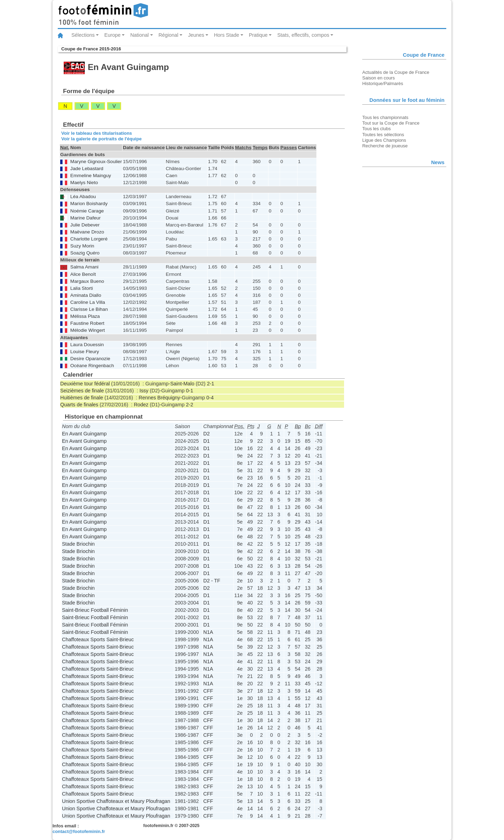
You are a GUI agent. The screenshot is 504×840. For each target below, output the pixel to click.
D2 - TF (212, 581)
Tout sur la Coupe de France (391, 123)
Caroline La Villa (88, 302)
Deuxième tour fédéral (85, 384)
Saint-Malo (182, 384)
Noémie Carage (87, 211)
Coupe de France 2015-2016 (91, 49)
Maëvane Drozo (87, 232)
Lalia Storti (82, 288)
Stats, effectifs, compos (303, 35)
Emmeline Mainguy (91, 176)
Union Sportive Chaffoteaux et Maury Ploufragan (116, 801)
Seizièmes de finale (82, 391)
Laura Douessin (87, 345)
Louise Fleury (85, 352)
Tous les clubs (376, 129)
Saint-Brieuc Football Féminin (95, 610)
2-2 (190, 405)
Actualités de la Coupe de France (396, 72)
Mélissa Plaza (85, 316)
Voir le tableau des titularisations (97, 133)
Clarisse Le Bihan (89, 309)
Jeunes (196, 35)
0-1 (190, 391)
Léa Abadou (83, 197)
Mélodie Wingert (88, 330)
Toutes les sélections (383, 135)
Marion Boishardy (89, 204)
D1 (206, 441)
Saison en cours (379, 78)
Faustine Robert (87, 323)
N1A (208, 632)
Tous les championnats (385, 117)
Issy (144, 391)
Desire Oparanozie (90, 359)
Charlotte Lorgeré (89, 239)
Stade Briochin (78, 544)
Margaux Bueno (87, 281)
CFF (208, 691)
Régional (169, 35)
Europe (112, 35)
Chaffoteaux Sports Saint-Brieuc (98, 639)
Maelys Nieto (84, 183)
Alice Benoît (83, 274)
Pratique (258, 35)
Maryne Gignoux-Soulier (96, 162)
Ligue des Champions (384, 140)
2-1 (211, 384)
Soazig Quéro (85, 253)
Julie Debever (85, 225)
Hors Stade (226, 35)
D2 (206, 434)
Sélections (83, 35)
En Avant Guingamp (84, 434)
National (139, 35)
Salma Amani (85, 267)
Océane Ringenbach (92, 366)
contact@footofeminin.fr (79, 831)
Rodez (141, 405)
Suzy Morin (82, 246)
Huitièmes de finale (82, 398)
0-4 (210, 398)
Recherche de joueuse (385, 146)
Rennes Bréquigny (159, 398)
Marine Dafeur (86, 218)
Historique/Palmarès (383, 83)
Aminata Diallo (86, 295)
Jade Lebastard (87, 169)
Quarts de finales (79, 405)
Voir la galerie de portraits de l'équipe (101, 139)
